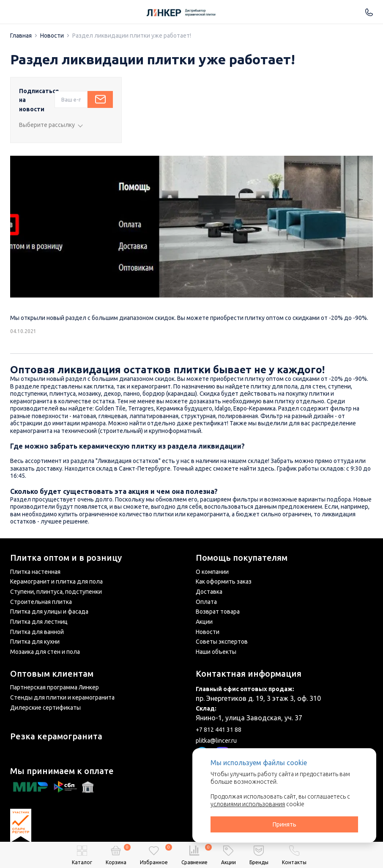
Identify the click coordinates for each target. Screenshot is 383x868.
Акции (204, 622)
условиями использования (248, 804)
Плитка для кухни (35, 642)
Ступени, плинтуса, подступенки (56, 592)
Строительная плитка (41, 602)
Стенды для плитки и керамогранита (62, 697)
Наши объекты (216, 652)
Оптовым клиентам (52, 674)
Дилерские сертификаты (45, 708)
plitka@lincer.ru (216, 741)
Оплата (206, 602)
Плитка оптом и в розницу (66, 558)
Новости (208, 632)
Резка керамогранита (56, 736)
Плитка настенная (35, 572)
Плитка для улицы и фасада (49, 612)
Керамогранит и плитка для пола (56, 581)
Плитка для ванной (37, 632)
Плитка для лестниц (39, 622)
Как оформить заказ (224, 581)
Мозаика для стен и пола (45, 652)
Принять (285, 824)
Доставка (209, 592)
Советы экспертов (222, 642)
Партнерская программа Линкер (55, 687)
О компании (212, 572)
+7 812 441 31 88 (219, 730)
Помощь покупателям (242, 558)
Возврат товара (218, 612)
